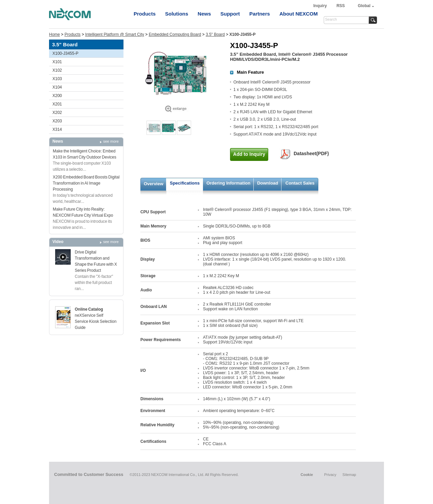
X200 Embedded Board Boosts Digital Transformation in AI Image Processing (86, 183)
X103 (57, 79)
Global (364, 6)
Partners (260, 14)
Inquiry (321, 6)
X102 (57, 70)
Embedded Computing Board (175, 34)
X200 (57, 96)
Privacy (330, 475)
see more (111, 141)
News (204, 14)
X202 (57, 113)
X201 (57, 104)
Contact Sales (300, 183)
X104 (57, 87)
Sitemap (349, 475)
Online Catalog (89, 309)
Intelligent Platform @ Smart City (115, 34)
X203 (57, 121)
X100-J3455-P (65, 53)
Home (54, 34)
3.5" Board (215, 34)
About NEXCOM (299, 14)
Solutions (177, 14)
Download (268, 183)
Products (145, 14)
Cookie (307, 475)
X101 (57, 62)
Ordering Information (228, 183)
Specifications (185, 183)
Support (230, 14)
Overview (154, 184)
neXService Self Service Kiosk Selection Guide (96, 321)
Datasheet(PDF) (311, 153)
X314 (57, 129)
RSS (341, 6)
